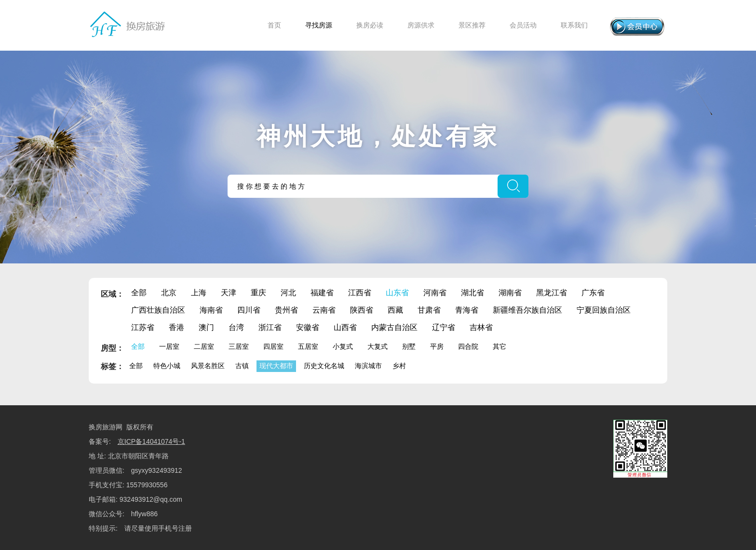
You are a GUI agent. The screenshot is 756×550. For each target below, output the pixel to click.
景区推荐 (472, 25)
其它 (499, 346)
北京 (169, 293)
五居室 (308, 346)
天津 (229, 293)
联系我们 (574, 25)
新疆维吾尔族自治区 (527, 310)
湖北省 (472, 293)
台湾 (236, 327)
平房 (437, 346)
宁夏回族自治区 (604, 310)
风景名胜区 (208, 366)
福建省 (322, 293)
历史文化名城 (324, 366)
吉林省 (481, 327)
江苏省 (143, 327)
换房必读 (370, 25)
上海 (199, 293)
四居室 (273, 346)
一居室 (169, 346)
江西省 (360, 293)
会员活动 (523, 25)
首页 (274, 25)
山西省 (345, 327)
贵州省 (286, 310)
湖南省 (510, 293)
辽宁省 (444, 327)
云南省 (324, 310)
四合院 (468, 346)
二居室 (204, 346)
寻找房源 (319, 25)
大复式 (378, 346)
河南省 (435, 293)
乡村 (399, 366)
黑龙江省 (552, 293)
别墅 (409, 346)
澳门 (206, 327)
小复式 (343, 346)
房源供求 (421, 25)
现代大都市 (276, 366)
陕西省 (362, 310)
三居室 (239, 346)
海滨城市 (368, 366)
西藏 (395, 310)
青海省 (467, 310)
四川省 (249, 310)
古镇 (242, 366)
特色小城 (167, 366)
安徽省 (308, 327)
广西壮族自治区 (158, 310)
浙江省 (270, 327)
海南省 (211, 310)
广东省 (593, 293)
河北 (288, 293)
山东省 (397, 293)
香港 (176, 327)
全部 (139, 293)
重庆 (258, 293)
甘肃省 (429, 310)
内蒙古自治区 (394, 327)
